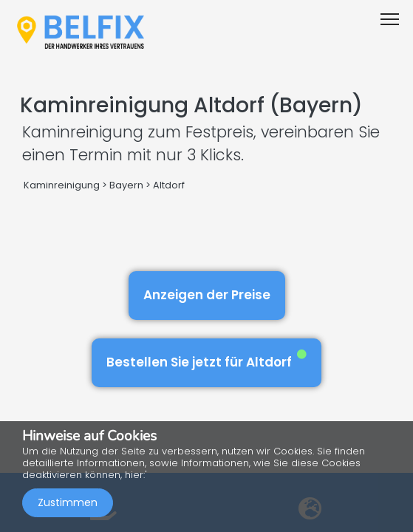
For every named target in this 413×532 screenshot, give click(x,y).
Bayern (126, 185)
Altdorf (169, 185)
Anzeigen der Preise (207, 295)
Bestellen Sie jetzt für (206, 360)
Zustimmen (68, 502)
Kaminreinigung (62, 185)
